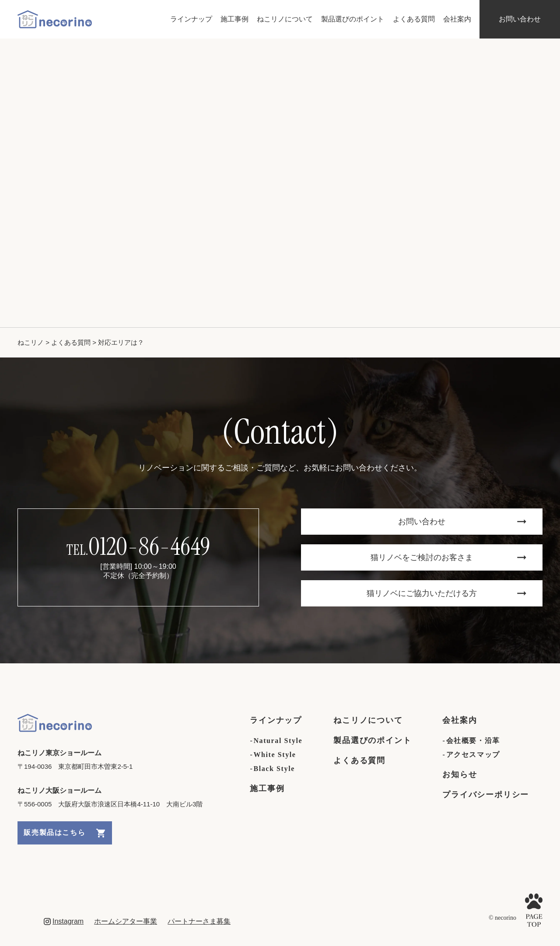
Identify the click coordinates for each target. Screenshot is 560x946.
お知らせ (460, 774)
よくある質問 (414, 19)
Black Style (274, 769)
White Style (275, 755)
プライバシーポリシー (486, 795)
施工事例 (234, 19)
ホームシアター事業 (126, 921)
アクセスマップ (473, 755)
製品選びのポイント (353, 19)
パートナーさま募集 (199, 921)
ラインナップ (191, 19)
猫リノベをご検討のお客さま (448, 557)
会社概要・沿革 (473, 741)
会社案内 (457, 19)
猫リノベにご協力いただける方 (446, 593)
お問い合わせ (520, 19)
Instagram (64, 921)
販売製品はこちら (64, 833)
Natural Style (278, 741)
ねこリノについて (285, 19)
